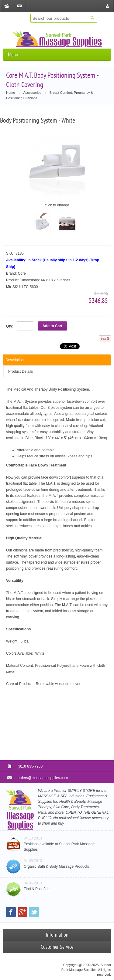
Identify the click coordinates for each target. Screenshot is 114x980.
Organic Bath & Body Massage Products (56, 866)
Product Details (21, 371)
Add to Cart (52, 326)
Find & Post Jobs (38, 889)
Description (15, 360)
